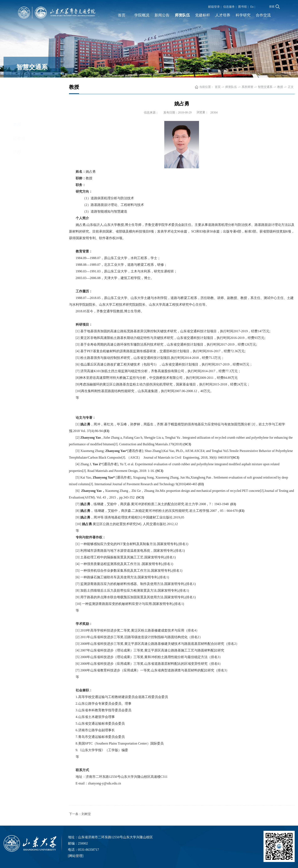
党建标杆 (203, 15)
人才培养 (223, 15)
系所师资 (247, 88)
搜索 (274, 7)
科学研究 (243, 15)
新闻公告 (162, 15)
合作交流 (263, 15)
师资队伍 (182, 15)
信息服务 (229, 7)
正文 (291, 88)
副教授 (19, 100)
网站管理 (76, 856)
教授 (17, 86)
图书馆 (242, 7)
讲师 (17, 114)
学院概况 (142, 15)
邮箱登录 (214, 7)
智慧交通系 (265, 88)
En (252, 7)
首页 (122, 15)
